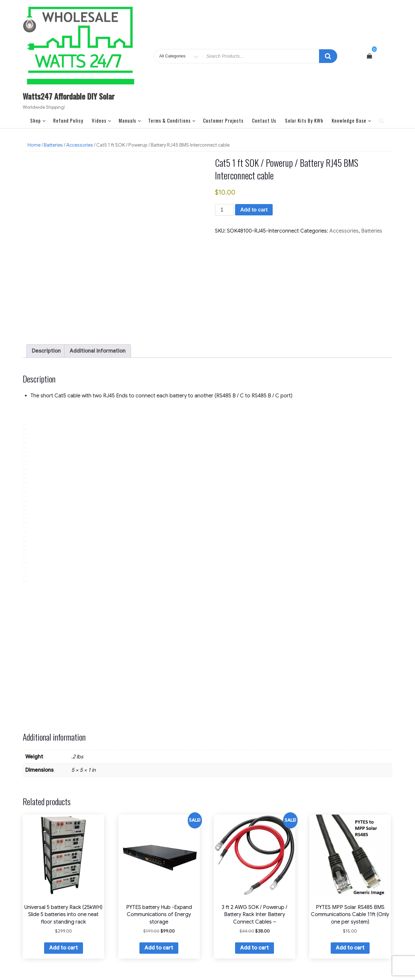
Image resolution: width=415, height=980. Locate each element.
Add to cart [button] (64, 894)
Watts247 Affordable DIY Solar (69, 96)
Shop (38, 120)
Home (34, 145)
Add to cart (254, 210)
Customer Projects (223, 120)
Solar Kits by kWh (304, 120)
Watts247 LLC (207, 956)
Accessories (80, 145)
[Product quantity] (224, 210)
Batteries (53, 145)
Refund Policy (68, 120)
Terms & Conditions (172, 120)
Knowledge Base (352, 120)
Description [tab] (46, 296)
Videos (102, 120)
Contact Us (264, 120)
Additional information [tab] (98, 296)
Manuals (130, 120)
